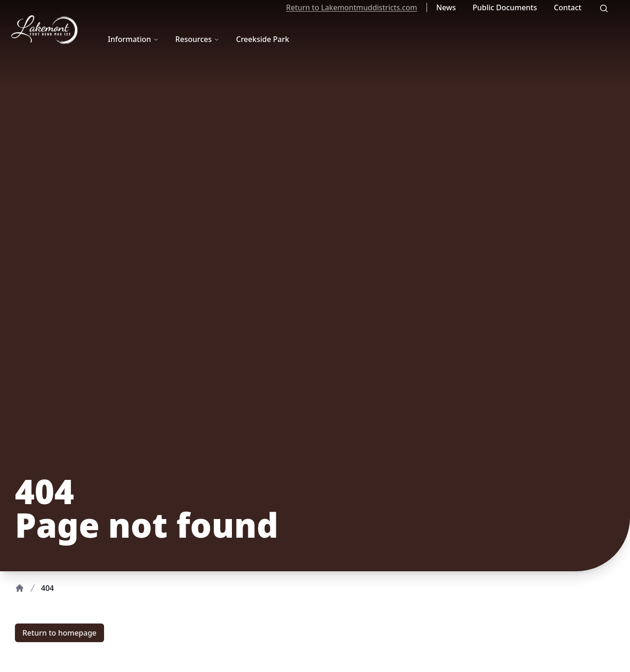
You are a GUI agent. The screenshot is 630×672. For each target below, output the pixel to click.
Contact (568, 7)
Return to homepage (59, 633)
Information (133, 39)
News (446, 7)
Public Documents (505, 7)
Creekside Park (263, 39)
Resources (197, 39)
